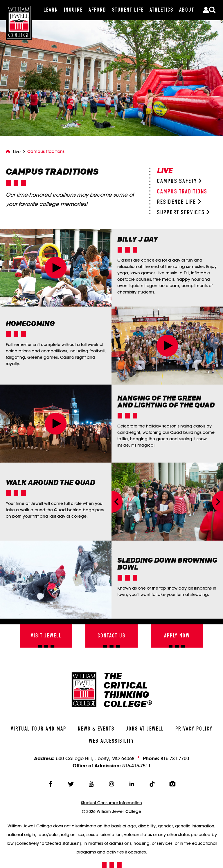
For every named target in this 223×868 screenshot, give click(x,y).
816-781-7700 (175, 758)
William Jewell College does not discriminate (52, 826)
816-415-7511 (136, 765)
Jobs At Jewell (145, 729)
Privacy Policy (194, 729)
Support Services (183, 213)
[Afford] (97, 10)
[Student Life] (128, 10)
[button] (56, 268)
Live (17, 152)
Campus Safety (179, 181)
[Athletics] (161, 10)
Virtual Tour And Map (38, 729)
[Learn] (51, 10)
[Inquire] (73, 10)
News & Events (96, 729)
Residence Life (179, 202)
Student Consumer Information (111, 803)
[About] (187, 10)
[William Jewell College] (19, 20)
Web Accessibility (111, 741)
